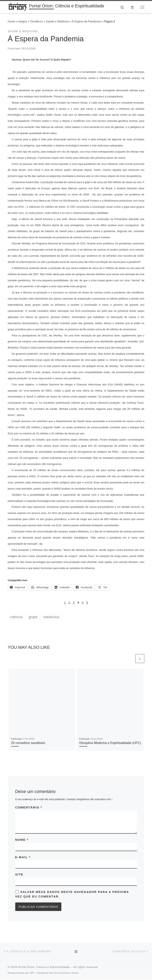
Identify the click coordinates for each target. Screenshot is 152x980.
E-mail (23, 857)
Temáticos (36, 22)
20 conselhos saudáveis (28, 743)
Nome (22, 840)
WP (32, 973)
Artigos (23, 22)
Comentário (29, 808)
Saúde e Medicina (57, 22)
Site (19, 875)
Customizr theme (69, 973)
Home (11, 22)
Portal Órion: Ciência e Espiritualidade (44, 967)
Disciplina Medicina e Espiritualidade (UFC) (110, 743)
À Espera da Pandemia (86, 22)
